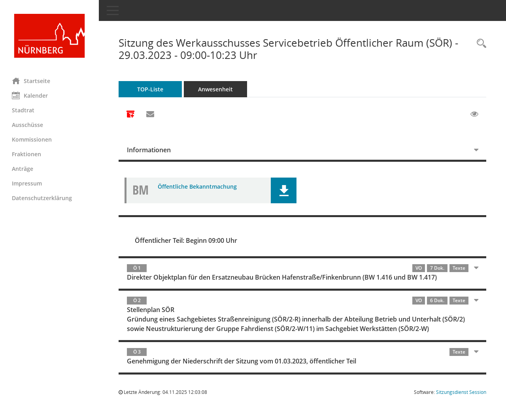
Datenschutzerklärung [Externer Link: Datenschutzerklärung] (42, 198)
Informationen (149, 150)
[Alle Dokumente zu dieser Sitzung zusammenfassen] (130, 115)
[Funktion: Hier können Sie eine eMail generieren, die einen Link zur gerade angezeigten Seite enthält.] (150, 114)
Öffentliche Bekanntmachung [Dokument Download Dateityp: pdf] (197, 186)
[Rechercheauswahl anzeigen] (480, 44)
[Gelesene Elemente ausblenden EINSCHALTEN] (474, 114)
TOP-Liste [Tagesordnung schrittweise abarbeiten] (150, 89)
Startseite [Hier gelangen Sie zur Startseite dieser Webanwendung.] (31, 81)
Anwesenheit (215, 89)
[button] (284, 190)
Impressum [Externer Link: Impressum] (27, 183)
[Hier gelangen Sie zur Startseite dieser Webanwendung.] (49, 36)
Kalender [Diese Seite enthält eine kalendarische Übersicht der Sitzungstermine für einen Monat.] (30, 95)
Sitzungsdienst (461, 392)
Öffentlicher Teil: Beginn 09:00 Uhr (186, 240)
